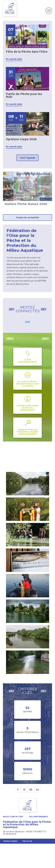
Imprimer (37, 789)
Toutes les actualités (27, 217)
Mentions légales (11, 841)
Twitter (24, 789)
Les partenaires (38, 817)
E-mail (31, 789)
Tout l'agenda (27, 158)
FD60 (28, 322)
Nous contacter (13, 817)
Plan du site (27, 841)
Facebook (18, 789)
